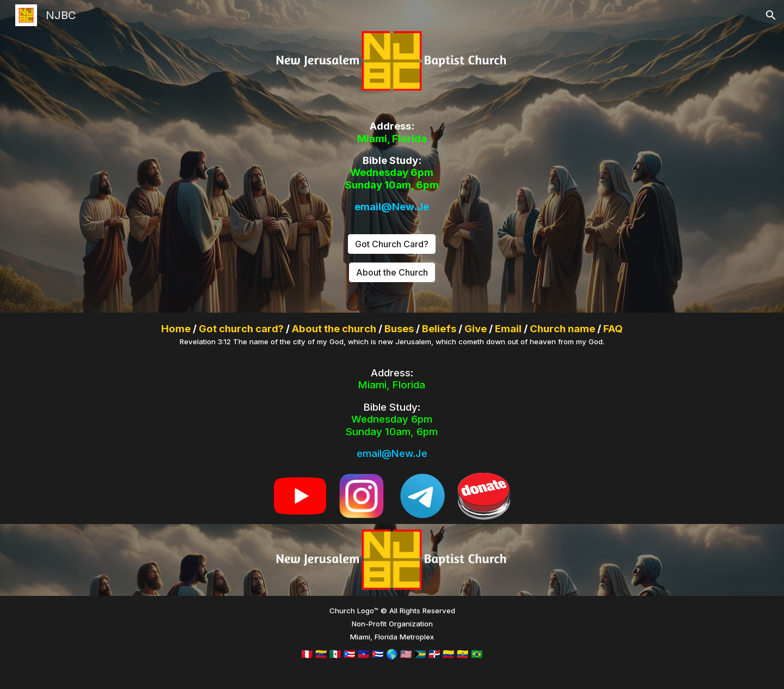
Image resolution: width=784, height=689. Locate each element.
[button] (771, 15)
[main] (392, 167)
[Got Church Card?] (392, 244)
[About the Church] (392, 272)
